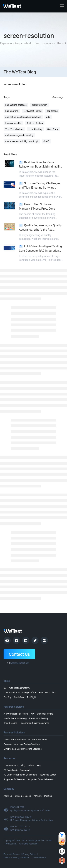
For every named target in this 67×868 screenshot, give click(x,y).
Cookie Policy (39, 857)
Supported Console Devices (41, 779)
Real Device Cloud (48, 693)
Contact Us (19, 654)
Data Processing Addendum (17, 857)
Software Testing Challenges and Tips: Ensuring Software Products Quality (40, 186)
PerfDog (8, 697)
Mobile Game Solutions (15, 740)
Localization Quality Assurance (34, 723)
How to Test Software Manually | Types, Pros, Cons (37, 206)
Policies (48, 796)
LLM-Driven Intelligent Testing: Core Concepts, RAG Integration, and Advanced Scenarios (41, 249)
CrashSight (19, 697)
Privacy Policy (29, 854)
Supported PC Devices (14, 779)
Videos (31, 766)
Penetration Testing (39, 718)
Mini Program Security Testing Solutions (23, 749)
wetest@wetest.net (19, 663)
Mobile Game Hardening (15, 718)
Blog (23, 766)
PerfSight (32, 697)
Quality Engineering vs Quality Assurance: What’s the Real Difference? (40, 228)
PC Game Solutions (38, 740)
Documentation (11, 766)
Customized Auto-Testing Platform (20, 693)
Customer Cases (23, 796)
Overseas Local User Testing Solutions (22, 744)
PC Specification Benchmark (17, 770)
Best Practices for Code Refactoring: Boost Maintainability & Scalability (40, 165)
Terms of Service (12, 854)
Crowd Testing (10, 723)
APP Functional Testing (42, 714)
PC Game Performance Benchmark (20, 775)
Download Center (48, 775)
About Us (8, 796)
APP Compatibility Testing (16, 714)
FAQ (39, 766)
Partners (38, 796)
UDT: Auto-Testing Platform (17, 688)
